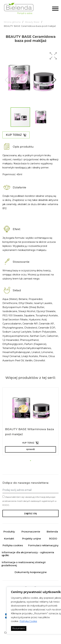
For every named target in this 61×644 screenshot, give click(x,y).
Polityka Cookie (28, 621)
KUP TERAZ (16, 135)
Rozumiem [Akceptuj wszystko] (19, 628)
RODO (6, 505)
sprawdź (30, 449)
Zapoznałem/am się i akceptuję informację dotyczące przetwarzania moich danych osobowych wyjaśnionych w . (29, 501)
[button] (53, 56)
